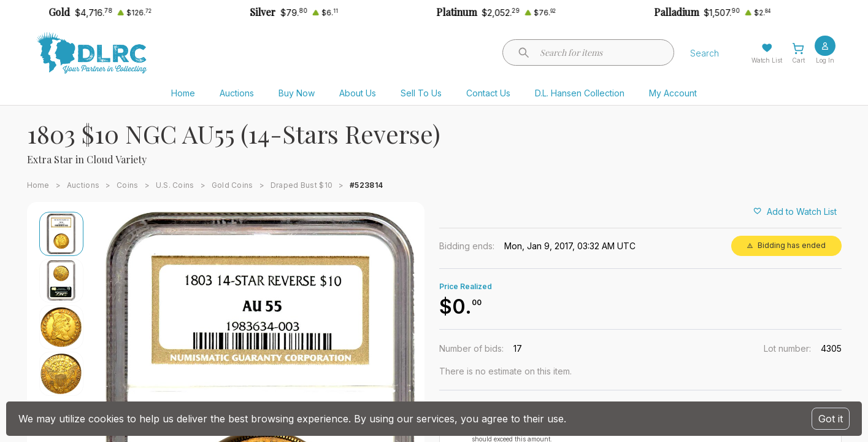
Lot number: (787, 348)
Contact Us (488, 93)
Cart (798, 60)
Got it (831, 419)
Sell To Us (421, 93)
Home (183, 93)
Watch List (767, 60)
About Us (358, 93)
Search (705, 53)
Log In (825, 60)
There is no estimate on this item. (505, 371)
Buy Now (297, 93)
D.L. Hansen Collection (580, 93)
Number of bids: (471, 348)
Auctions (237, 93)
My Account (673, 93)
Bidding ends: (467, 246)
